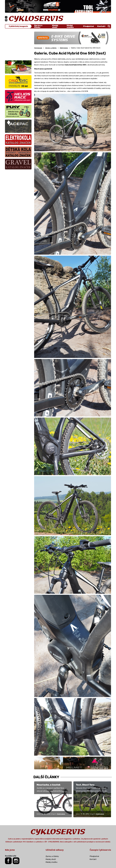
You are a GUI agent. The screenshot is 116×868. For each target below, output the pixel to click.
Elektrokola (64, 48)
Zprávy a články (38, 26)
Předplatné (88, 26)
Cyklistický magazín (18, 26)
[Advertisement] (18, 45)
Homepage (38, 48)
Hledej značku (70, 26)
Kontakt (101, 26)
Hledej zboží (55, 26)
